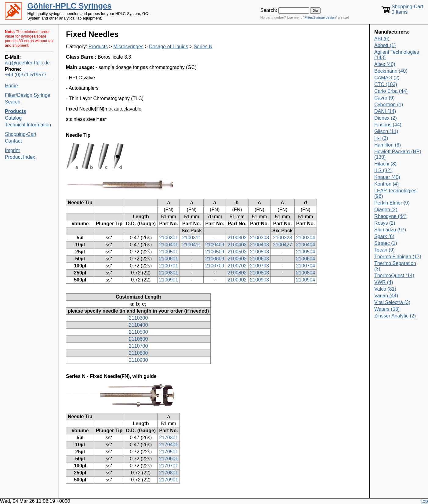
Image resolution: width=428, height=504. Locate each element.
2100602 (237, 259)
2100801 (169, 273)
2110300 (138, 318)
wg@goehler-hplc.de (27, 63)
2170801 (169, 473)
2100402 (237, 245)
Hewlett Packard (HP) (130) (398, 154)
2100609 (215, 259)
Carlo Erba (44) (391, 91)
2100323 (282, 238)
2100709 (215, 266)
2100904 (306, 280)
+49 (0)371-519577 (26, 75)
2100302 (237, 238)
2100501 (169, 252)
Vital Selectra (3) (392, 302)
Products (98, 47)
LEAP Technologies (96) (395, 193)
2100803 (259, 273)
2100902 (237, 280)
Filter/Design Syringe (28, 95)
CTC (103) (386, 84)
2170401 (169, 445)
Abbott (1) (385, 45)
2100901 (169, 280)
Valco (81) (385, 289)
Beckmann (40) (391, 71)
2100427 (282, 245)
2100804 (306, 273)
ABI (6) (382, 39)
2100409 (215, 245)
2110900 (138, 360)
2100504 (306, 252)
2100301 (169, 238)
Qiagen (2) (386, 210)
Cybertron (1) (389, 105)
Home (11, 86)
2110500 (138, 332)
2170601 (169, 459)
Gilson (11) (386, 131)
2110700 (138, 346)
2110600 (138, 339)
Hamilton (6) (388, 145)
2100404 (306, 245)
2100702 (237, 266)
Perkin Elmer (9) (392, 203)
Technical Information (28, 125)
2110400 (138, 325)
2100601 (169, 259)
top (425, 501)
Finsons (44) (388, 125)
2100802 (237, 273)
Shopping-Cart (21, 134)
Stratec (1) (386, 243)
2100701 (169, 266)
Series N (203, 47)
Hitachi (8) (385, 164)
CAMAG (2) (387, 78)
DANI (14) (385, 111)
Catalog (13, 118)
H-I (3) (381, 138)
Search (13, 102)
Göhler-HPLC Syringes (70, 6)
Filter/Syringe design (320, 17)
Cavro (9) (384, 98)
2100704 (306, 266)
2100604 (306, 259)
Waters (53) (387, 309)
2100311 (192, 238)
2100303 (259, 238)
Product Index (20, 157)
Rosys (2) (385, 223)
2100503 (259, 252)
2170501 (169, 452)
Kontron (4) (386, 184)
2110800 (138, 353)
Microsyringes (128, 47)
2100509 (215, 252)
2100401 (169, 245)
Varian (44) (386, 296)
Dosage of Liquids (169, 47)
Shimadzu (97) (390, 230)
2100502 (237, 252)
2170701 (169, 466)
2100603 (259, 259)
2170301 (169, 438)
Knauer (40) (387, 177)
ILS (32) (383, 170)
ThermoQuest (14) (394, 276)
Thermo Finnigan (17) (398, 257)
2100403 (259, 245)
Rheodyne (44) (390, 216)
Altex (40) (385, 64)
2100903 (259, 280)
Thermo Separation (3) (395, 266)
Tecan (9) (384, 250)
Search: (269, 10)
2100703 (259, 266)
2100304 (306, 238)
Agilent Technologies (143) (397, 55)
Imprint (12, 150)
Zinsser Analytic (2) (395, 316)
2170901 (169, 480)
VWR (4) (384, 282)
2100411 (192, 245)
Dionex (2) (386, 118)
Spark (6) (384, 236)
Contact (13, 141)
